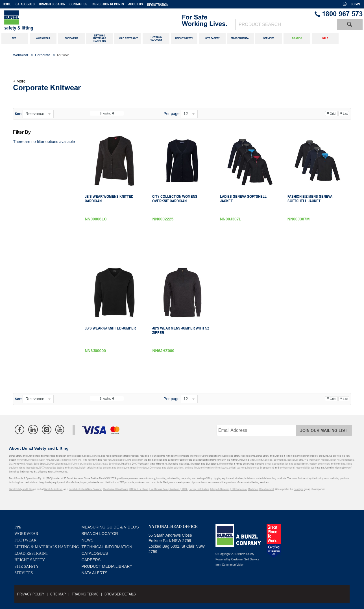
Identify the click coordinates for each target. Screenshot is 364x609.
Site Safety (27, 566)
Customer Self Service (245, 559)
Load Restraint (31, 553)
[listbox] (38, 114)
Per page (172, 114)
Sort (18, 114)
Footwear (25, 540)
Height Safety (30, 560)
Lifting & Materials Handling (47, 547)
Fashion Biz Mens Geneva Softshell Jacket (310, 199)
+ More (19, 81)
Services (24, 573)
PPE (18, 527)
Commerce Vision (233, 565)
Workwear (26, 534)
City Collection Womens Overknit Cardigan (175, 199)
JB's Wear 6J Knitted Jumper (110, 328)
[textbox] (286, 25)
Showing (107, 113)
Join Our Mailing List (324, 431)
